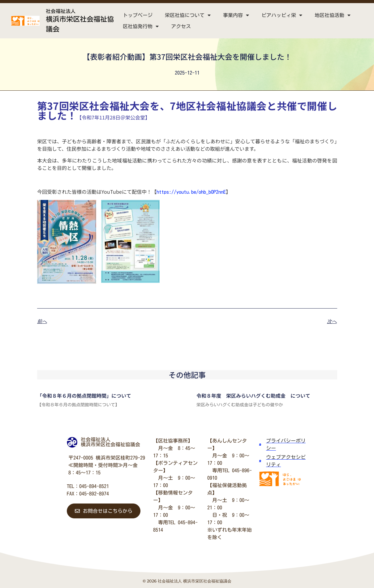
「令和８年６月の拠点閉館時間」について (84, 396)
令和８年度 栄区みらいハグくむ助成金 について (253, 396)
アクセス (181, 26)
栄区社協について (188, 15)
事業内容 (236, 15)
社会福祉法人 (61, 11)
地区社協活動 (333, 15)
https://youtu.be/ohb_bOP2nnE (191, 192)
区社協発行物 (141, 26)
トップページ (138, 15)
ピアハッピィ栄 (282, 15)
